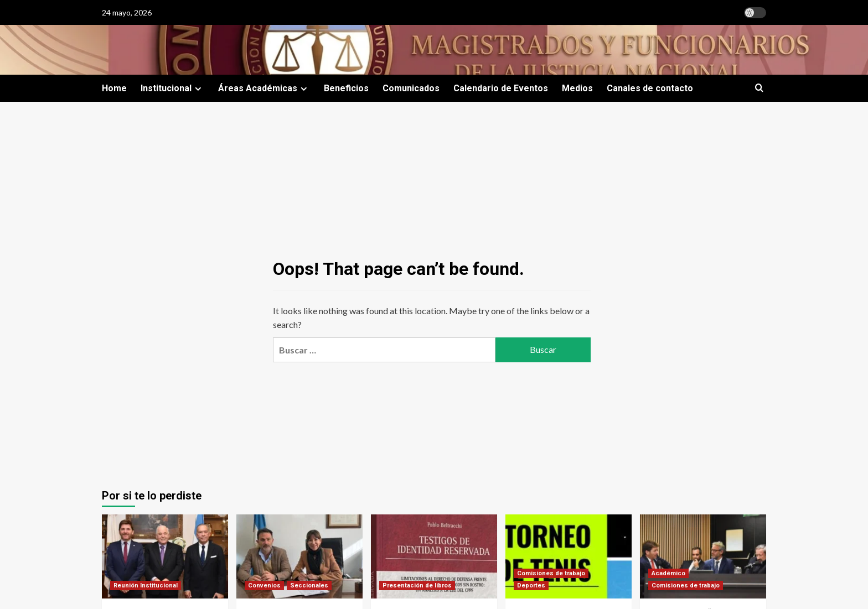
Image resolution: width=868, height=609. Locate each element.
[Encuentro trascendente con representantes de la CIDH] (165, 556)
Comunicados (411, 88)
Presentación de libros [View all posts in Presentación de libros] (417, 585)
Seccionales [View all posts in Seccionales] (309, 585)
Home (114, 88)
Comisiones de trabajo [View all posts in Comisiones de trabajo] (551, 573)
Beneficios (346, 88)
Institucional (172, 88)
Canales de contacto (650, 88)
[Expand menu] (198, 89)
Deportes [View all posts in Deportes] (531, 585)
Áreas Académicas (264, 88)
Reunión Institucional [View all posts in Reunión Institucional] (146, 585)
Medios (577, 88)
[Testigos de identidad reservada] (434, 556)
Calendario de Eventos (501, 88)
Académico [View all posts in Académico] (668, 573)
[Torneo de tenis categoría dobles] (569, 556)
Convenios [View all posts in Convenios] (264, 585)
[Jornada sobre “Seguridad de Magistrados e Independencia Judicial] (703, 556)
